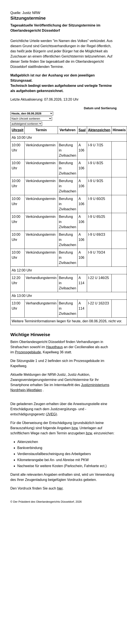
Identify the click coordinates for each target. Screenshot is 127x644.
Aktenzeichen (99, 130)
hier (60, 488)
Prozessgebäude (28, 352)
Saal (82, 130)
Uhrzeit (17, 130)
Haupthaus (54, 347)
